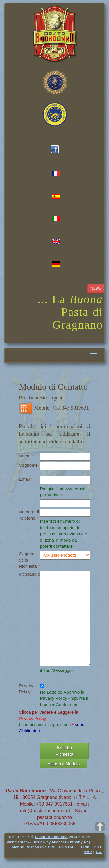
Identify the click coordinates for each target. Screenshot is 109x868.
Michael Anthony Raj (71, 842)
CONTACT (68, 847)
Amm (99, 852)
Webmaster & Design (26, 842)
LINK (85, 847)
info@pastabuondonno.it (46, 811)
